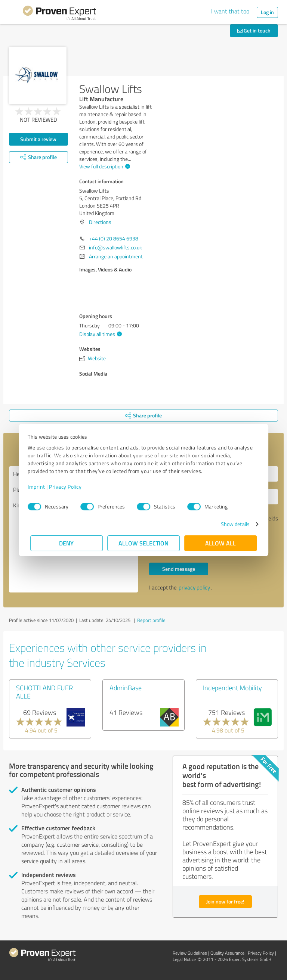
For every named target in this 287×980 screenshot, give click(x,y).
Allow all (220, 543)
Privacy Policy (68, 487)
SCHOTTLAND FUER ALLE (44, 692)
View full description (104, 166)
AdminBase (126, 688)
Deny (67, 543)
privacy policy (194, 587)
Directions (100, 222)
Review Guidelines (190, 953)
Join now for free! (225, 901)
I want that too (230, 11)
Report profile (151, 620)
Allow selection (143, 543)
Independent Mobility (232, 688)
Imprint (39, 487)
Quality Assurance (227, 953)
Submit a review (38, 139)
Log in (267, 12)
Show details (233, 524)
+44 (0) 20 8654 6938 (114, 238)
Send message (179, 569)
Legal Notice (184, 959)
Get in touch (254, 30)
